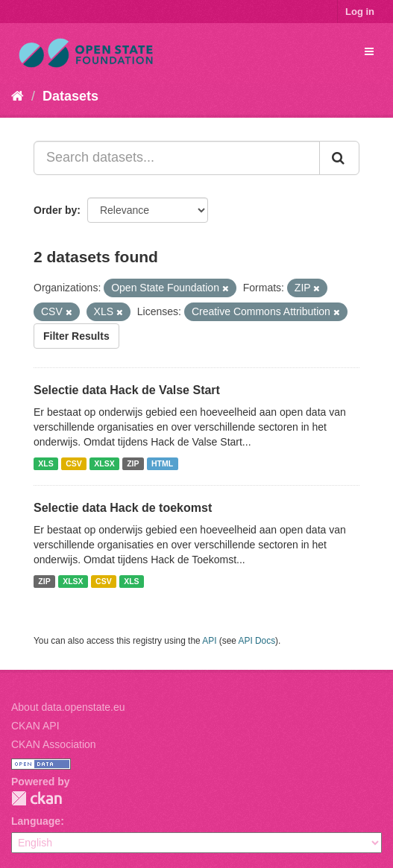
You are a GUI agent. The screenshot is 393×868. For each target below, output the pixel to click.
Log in (360, 12)
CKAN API (35, 726)
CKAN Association (54, 744)
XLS (45, 463)
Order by (55, 210)
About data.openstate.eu (68, 707)
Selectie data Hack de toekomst (123, 508)
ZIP (133, 463)
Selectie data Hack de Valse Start (127, 390)
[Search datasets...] (177, 158)
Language (36, 821)
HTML (162, 463)
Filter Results (76, 336)
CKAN (37, 798)
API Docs (257, 641)
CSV (74, 463)
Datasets (70, 96)
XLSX (104, 463)
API (209, 641)
